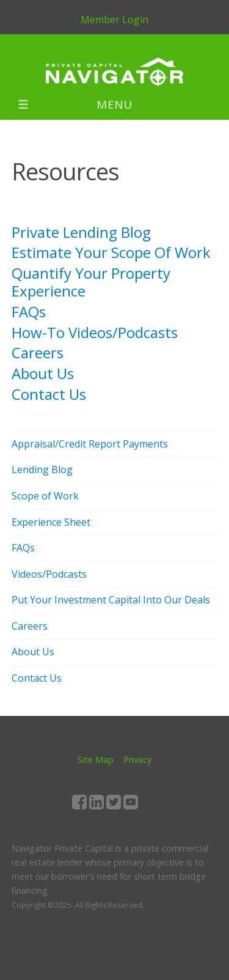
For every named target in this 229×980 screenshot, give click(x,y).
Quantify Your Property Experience (91, 282)
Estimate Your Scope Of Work (111, 252)
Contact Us (49, 394)
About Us (43, 373)
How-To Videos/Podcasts (95, 332)
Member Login (114, 20)
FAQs (29, 311)
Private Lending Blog (81, 232)
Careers (38, 352)
